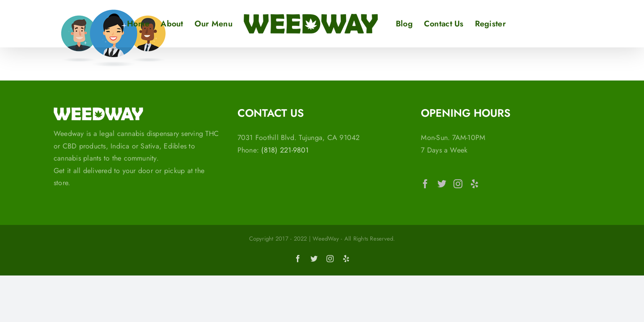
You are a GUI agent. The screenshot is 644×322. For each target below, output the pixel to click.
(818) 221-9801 (285, 150)
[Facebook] (425, 184)
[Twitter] (442, 184)
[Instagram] (458, 184)
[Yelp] (475, 184)
